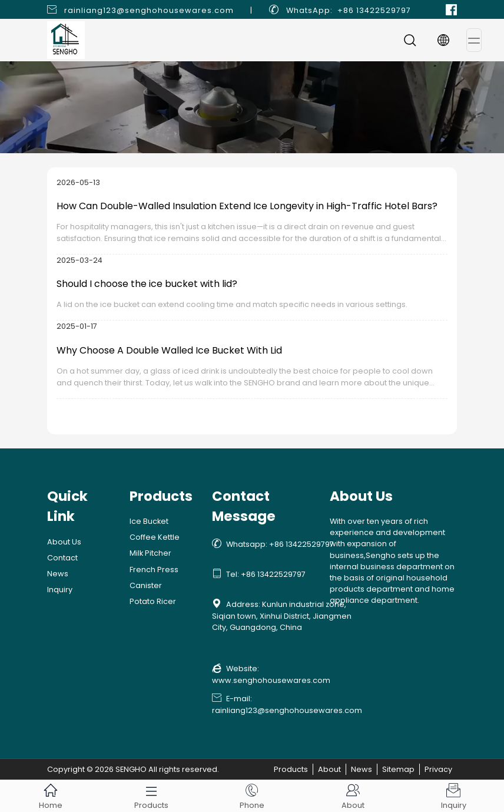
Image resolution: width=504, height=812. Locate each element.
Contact (62, 558)
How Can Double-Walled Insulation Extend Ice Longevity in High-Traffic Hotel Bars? (247, 206)
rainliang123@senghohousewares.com (149, 10)
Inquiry (60, 590)
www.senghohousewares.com (271, 680)
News (58, 574)
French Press (154, 570)
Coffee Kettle (155, 537)
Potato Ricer (153, 601)
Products (291, 769)
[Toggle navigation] (474, 40)
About (329, 769)
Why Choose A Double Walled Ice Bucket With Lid (169, 350)
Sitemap (398, 769)
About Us (64, 542)
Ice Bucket (149, 521)
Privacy (438, 769)
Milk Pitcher (150, 553)
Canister (146, 585)
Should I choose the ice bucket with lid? (147, 284)
